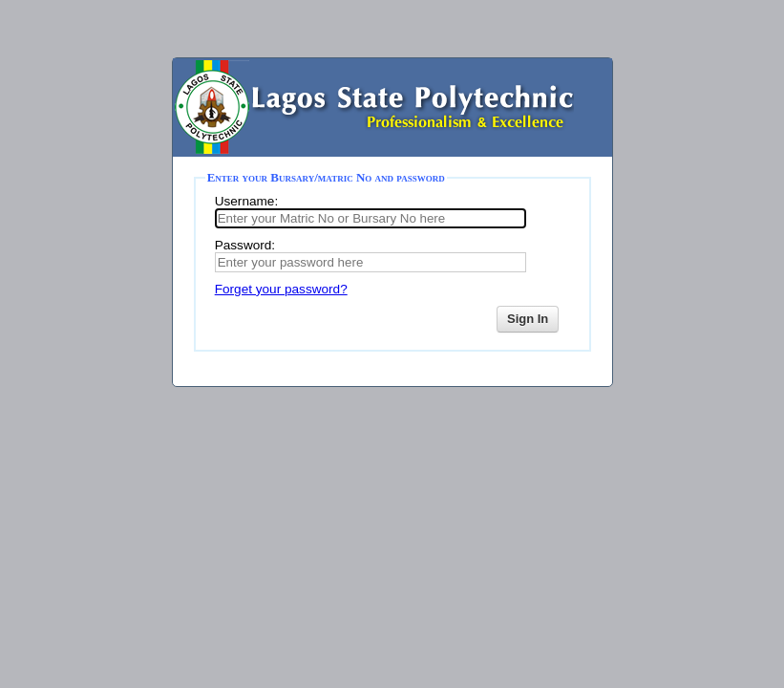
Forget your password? (281, 289)
